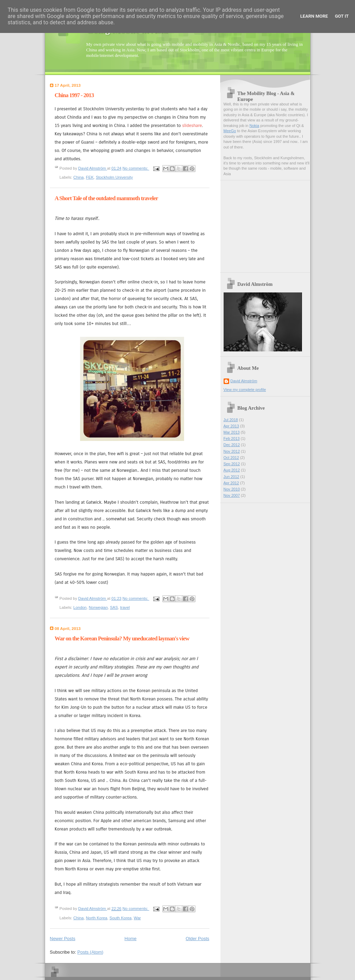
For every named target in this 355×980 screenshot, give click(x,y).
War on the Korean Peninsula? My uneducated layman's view (122, 638)
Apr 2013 (231, 426)
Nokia (254, 126)
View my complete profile (245, 390)
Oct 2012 (231, 458)
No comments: (136, 168)
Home (131, 939)
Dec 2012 (232, 445)
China (79, 177)
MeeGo (230, 131)
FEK (90, 177)
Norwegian (98, 607)
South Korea (121, 918)
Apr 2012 (231, 483)
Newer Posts (63, 939)
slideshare (192, 126)
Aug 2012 (232, 470)
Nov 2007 (232, 495)
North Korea (97, 918)
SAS (114, 607)
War (137, 918)
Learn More (314, 16)
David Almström (244, 381)
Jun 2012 (231, 477)
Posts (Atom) (90, 952)
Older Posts (198, 939)
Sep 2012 (232, 464)
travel (125, 607)
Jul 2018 (231, 420)
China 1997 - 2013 (74, 95)
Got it (342, 16)
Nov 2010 (232, 489)
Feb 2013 (232, 438)
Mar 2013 (232, 432)
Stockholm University (114, 177)
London (80, 607)
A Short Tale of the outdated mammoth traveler (106, 198)
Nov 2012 (232, 451)
